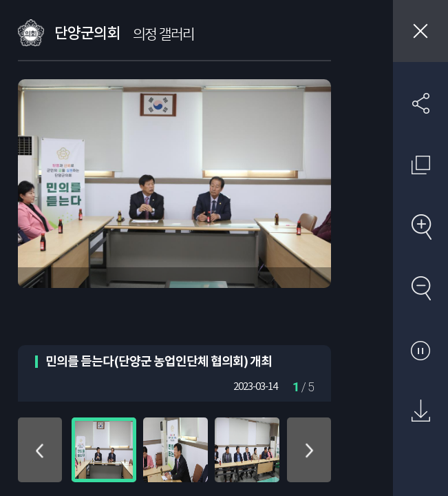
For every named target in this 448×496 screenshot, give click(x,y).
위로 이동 (40, 450)
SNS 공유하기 (420, 103)
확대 (420, 227)
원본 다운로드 (420, 411)
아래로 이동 (309, 450)
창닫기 (420, 31)
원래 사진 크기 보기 (420, 165)
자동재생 (420, 350)
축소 (420, 288)
